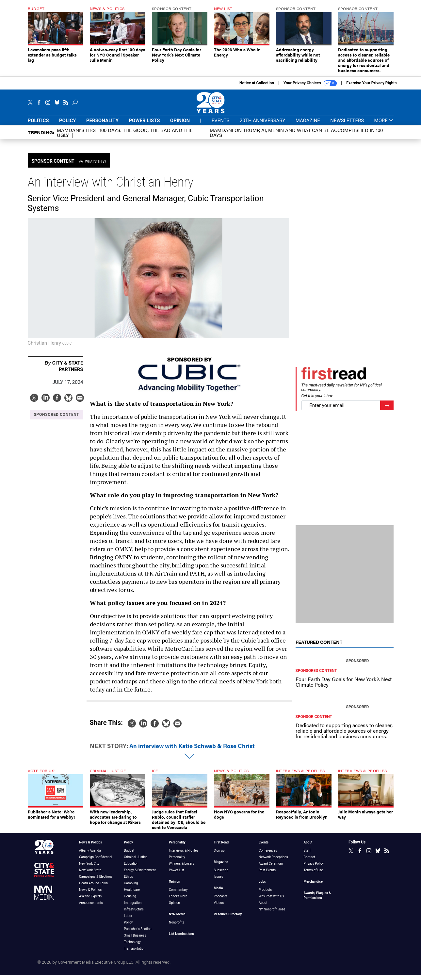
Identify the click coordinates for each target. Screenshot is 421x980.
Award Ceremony (271, 868)
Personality (102, 125)
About (263, 908)
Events (221, 125)
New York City (89, 868)
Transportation (135, 953)
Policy (68, 125)
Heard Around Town (93, 888)
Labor (128, 921)
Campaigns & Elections (96, 882)
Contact (309, 862)
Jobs (262, 886)
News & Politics (90, 847)
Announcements (91, 908)
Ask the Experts (90, 901)
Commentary (178, 895)
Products (265, 895)
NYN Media (177, 919)
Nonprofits (177, 927)
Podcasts (221, 901)
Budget (129, 855)
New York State (90, 875)
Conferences (268, 855)
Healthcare (132, 895)
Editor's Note (178, 901)
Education (131, 868)
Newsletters (347, 125)
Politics (38, 125)
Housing (130, 901)
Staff (307, 855)
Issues (219, 882)
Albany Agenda (90, 855)
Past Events (267, 875)
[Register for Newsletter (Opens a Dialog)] (387, 410)
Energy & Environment (140, 875)
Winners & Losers (182, 868)
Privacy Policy (314, 868)
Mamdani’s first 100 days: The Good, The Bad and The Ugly (125, 137)
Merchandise (313, 886)
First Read (221, 847)
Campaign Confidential (96, 862)
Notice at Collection (257, 88)
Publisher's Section (138, 934)
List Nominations (181, 939)
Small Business (135, 940)
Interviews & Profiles (184, 855)
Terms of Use (313, 875)
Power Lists (144, 125)
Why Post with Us (271, 901)
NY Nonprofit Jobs (272, 914)
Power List (177, 875)
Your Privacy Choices (310, 88)
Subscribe (221, 875)
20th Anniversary (262, 125)
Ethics (129, 882)
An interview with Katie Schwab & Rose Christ (192, 751)
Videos (219, 908)
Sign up (219, 855)
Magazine (308, 125)
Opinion (180, 125)
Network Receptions (273, 862)
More (384, 126)
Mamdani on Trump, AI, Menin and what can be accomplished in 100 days (296, 137)
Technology (132, 947)
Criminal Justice (136, 862)
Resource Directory (228, 919)
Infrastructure (134, 914)
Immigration (133, 908)
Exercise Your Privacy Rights (371, 88)
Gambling (131, 888)
